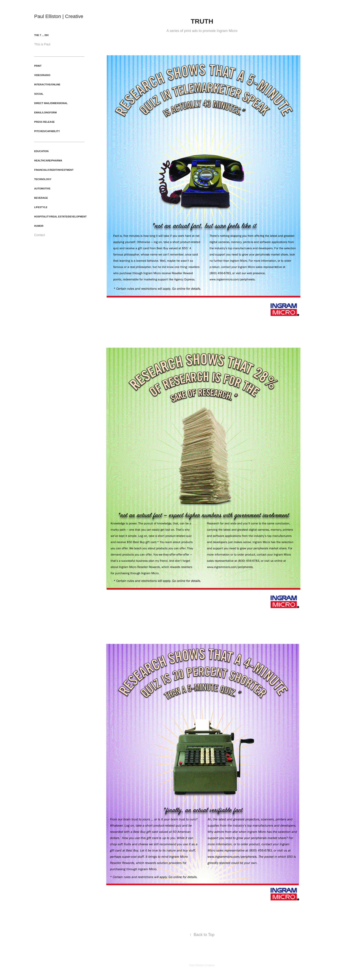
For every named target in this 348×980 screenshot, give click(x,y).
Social (39, 94)
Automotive (42, 189)
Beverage (41, 198)
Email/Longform (45, 112)
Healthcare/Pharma (48, 161)
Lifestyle (41, 207)
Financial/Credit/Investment (54, 170)
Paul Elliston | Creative (59, 16)
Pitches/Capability (47, 131)
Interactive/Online (47, 84)
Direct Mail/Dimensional (51, 103)
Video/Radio (42, 75)
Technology (43, 179)
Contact (40, 235)
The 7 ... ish (41, 35)
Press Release (44, 122)
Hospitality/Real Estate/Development (60, 217)
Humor (39, 226)
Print (38, 66)
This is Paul (42, 44)
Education (41, 151)
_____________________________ (59, 55)
